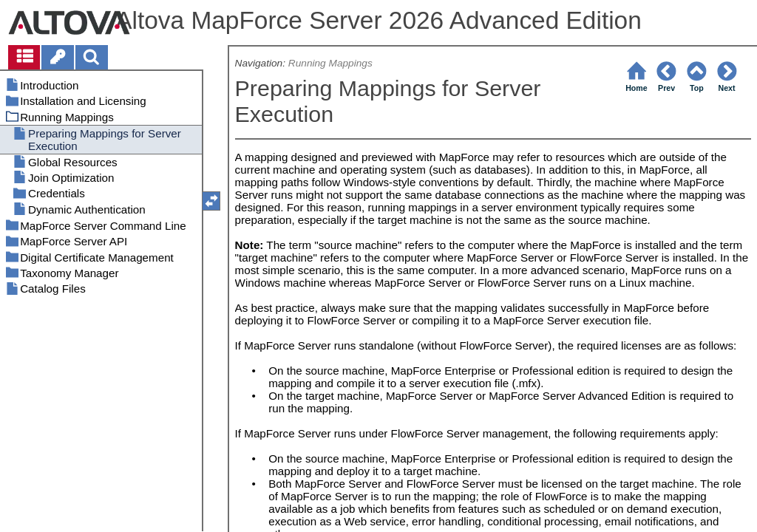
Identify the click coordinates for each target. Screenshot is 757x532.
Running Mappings (330, 63)
